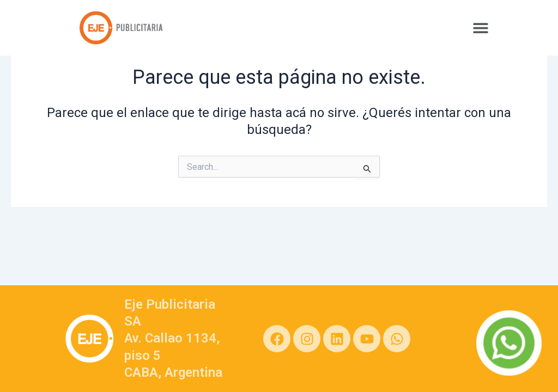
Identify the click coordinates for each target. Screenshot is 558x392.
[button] (480, 27)
